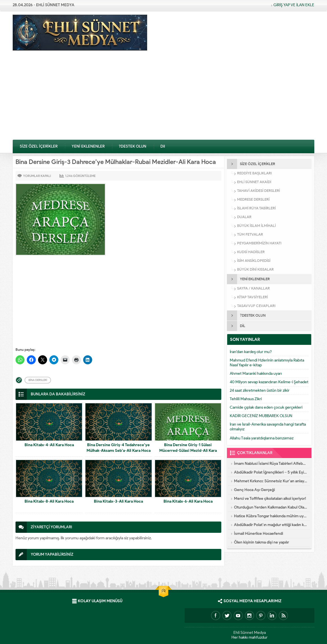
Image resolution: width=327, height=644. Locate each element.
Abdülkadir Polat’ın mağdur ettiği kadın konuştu (271, 525)
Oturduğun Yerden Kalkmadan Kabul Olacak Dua (271, 507)
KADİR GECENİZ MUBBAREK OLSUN (261, 416)
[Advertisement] (163, 97)
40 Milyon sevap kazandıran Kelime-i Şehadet (269, 382)
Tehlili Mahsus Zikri (246, 399)
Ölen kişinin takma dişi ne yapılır (261, 542)
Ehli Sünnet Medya (250, 633)
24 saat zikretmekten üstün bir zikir (260, 390)
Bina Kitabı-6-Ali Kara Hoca (188, 501)
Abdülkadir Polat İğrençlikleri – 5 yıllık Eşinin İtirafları (271, 472)
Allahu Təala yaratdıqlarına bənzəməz (262, 438)
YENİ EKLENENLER (88, 146)
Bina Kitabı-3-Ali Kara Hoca (118, 501)
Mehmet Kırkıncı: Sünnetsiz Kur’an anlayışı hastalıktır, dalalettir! (271, 481)
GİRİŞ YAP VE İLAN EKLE (294, 5)
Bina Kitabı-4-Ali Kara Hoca (49, 445)
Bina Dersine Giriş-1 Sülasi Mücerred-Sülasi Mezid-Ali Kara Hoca (188, 451)
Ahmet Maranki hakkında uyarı (256, 374)
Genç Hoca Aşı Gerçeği (254, 490)
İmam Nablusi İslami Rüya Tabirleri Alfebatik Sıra (271, 464)
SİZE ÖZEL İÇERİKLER (39, 146)
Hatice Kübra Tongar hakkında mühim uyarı (271, 516)
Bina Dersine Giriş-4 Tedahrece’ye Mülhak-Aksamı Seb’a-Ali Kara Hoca (119, 448)
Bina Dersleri (38, 380)
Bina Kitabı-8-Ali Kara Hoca (49, 501)
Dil (163, 146)
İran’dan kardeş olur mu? (251, 352)
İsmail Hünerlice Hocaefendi (258, 534)
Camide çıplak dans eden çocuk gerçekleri (266, 407)
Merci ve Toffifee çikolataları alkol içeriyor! (270, 499)
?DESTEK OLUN (132, 146)
